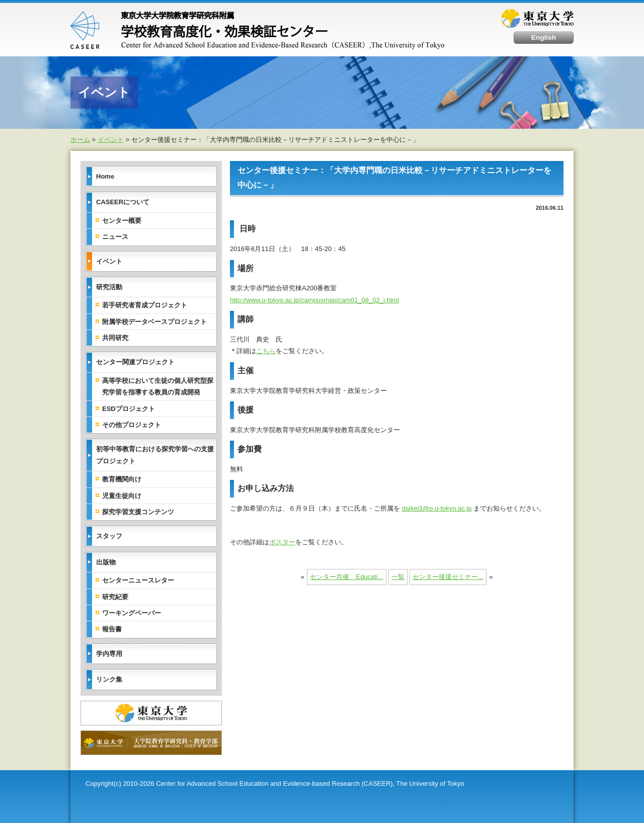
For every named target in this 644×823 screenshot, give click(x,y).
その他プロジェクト (132, 424)
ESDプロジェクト (129, 408)
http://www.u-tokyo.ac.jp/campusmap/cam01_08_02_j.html (314, 300)
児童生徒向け (122, 495)
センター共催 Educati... (346, 577)
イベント (111, 140)
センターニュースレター (138, 580)
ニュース (115, 237)
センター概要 (122, 220)
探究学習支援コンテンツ (138, 511)
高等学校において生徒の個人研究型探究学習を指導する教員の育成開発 (158, 386)
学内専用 (109, 653)
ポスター (282, 542)
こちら (266, 351)
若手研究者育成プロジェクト (145, 305)
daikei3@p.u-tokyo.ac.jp (437, 508)
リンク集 (109, 679)
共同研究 (115, 338)
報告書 (112, 629)
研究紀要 (115, 596)
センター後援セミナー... (448, 577)
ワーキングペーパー (132, 612)
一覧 (398, 577)
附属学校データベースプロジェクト (154, 321)
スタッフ (109, 536)
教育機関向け (122, 479)
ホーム (80, 140)
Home (105, 176)
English (544, 37)
